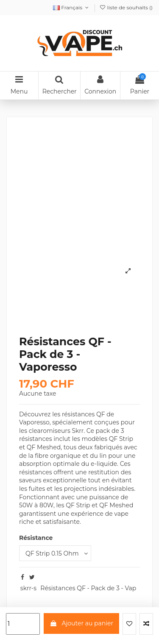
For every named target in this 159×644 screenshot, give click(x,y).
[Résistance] (55, 553)
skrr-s (28, 588)
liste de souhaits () (126, 7)
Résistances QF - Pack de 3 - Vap (88, 588)
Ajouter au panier (81, 623)
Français (72, 7)
